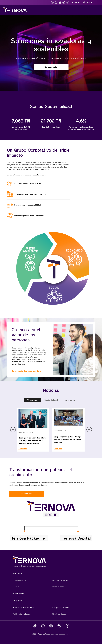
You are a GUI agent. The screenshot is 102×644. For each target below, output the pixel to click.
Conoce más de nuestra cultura (26, 371)
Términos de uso (59, 614)
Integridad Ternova (60, 608)
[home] (15, 10)
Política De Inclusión (22, 614)
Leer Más (23, 449)
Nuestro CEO (18, 593)
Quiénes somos (19, 580)
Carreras (76, 2)
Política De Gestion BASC (24, 608)
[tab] (32, 400)
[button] (89, 2)
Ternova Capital (59, 587)
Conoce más (51, 67)
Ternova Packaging (60, 580)
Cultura (16, 587)
